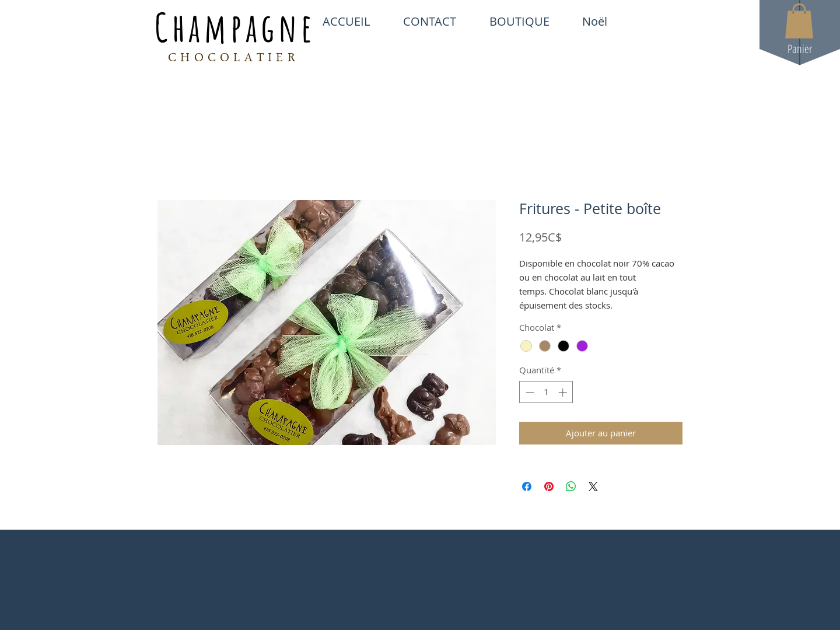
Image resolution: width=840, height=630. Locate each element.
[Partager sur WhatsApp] (571, 487)
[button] (799, 21)
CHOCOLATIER (234, 59)
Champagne (235, 27)
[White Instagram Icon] (677, 21)
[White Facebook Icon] (637, 21)
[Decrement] (529, 392)
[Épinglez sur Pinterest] (549, 487)
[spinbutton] (546, 392)
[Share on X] (593, 487)
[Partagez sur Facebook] (527, 487)
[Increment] (564, 392)
